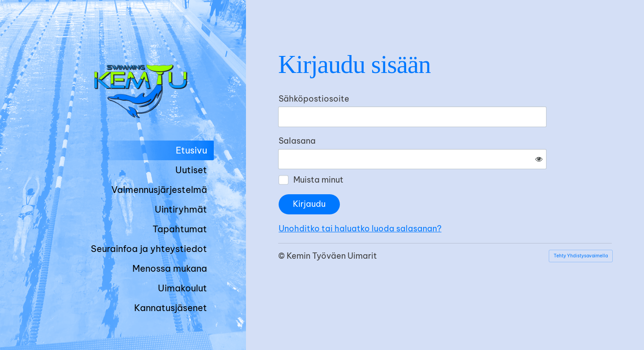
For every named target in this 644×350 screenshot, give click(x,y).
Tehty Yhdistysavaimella (581, 226)
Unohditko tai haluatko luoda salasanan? (457, 199)
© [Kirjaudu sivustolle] (282, 226)
